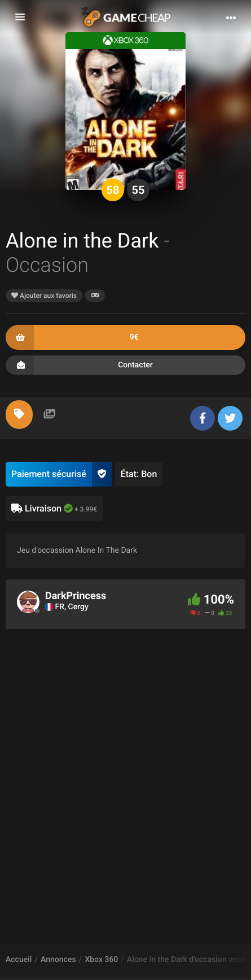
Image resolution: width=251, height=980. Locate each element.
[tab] (19, 415)
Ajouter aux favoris (44, 296)
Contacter (125, 365)
